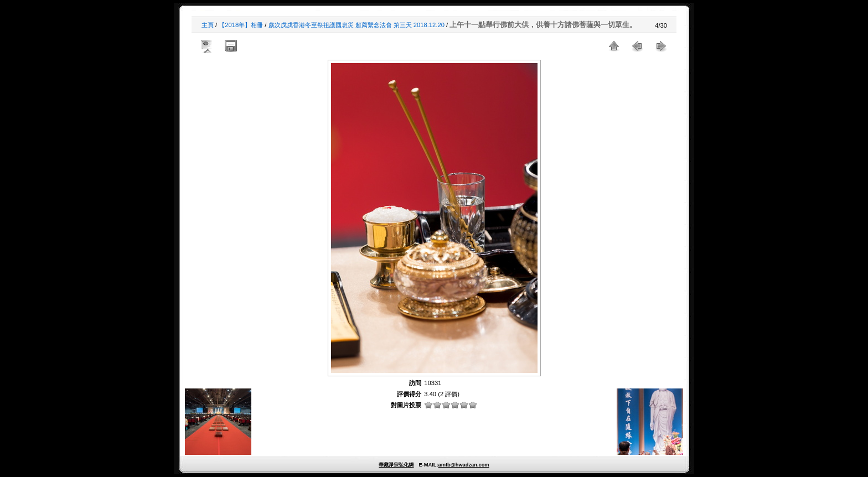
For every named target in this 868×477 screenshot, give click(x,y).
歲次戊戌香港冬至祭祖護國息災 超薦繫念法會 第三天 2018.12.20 (356, 25)
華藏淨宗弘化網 (396, 465)
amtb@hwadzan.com (463, 465)
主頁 (208, 25)
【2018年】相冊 (241, 25)
